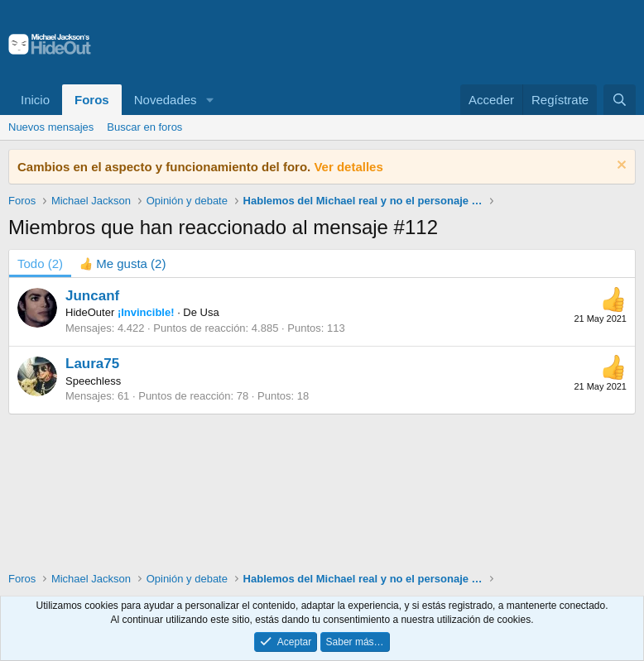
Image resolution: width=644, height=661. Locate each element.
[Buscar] (620, 100)
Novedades (166, 100)
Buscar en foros (144, 127)
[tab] (123, 263)
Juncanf (92, 296)
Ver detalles (348, 167)
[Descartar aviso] (620, 167)
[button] (209, 100)
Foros (92, 100)
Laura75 (92, 364)
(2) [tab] (40, 263)
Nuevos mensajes (51, 127)
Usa (210, 312)
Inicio (35, 100)
